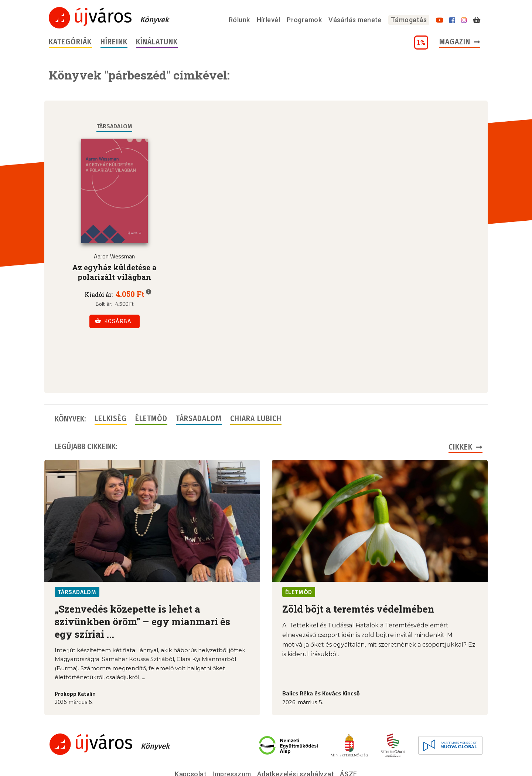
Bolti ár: (104, 304)
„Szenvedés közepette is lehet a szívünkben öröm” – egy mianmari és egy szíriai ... (142, 586)
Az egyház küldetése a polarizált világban (114, 272)
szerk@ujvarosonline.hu (315, 750)
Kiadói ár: (99, 295)
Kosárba (113, 321)
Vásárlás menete (355, 20)
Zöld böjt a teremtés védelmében (358, 573)
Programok (304, 20)
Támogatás (409, 20)
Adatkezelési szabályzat (296, 738)
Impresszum (232, 738)
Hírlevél (269, 20)
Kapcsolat (191, 738)
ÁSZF (349, 738)
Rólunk (239, 20)
